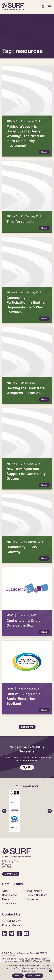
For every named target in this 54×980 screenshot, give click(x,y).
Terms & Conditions (37, 895)
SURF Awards (10, 904)
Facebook (19, 934)
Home (13, 7)
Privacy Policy (34, 891)
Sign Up (27, 767)
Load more (27, 727)
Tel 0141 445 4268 (12, 921)
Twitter (12, 934)
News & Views (10, 895)
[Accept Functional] (50, 971)
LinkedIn (5, 934)
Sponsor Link (14, 794)
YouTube (26, 934)
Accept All (18, 976)
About (5, 891)
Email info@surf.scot (13, 925)
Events (6, 899)
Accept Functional (34, 976)
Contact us (11, 874)
